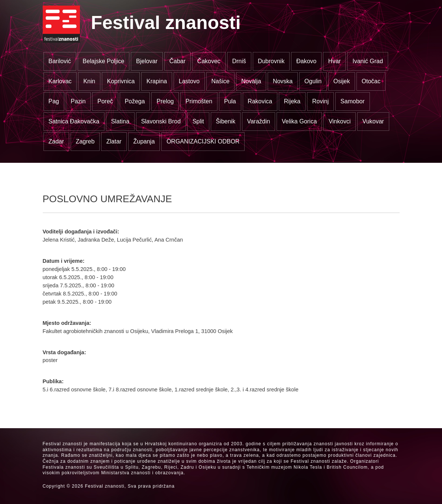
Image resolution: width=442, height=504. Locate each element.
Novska (283, 81)
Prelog (165, 101)
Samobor (353, 101)
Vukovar (373, 121)
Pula (230, 101)
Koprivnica (121, 81)
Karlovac (60, 81)
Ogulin (313, 81)
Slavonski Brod (161, 121)
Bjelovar (147, 61)
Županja (144, 141)
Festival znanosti (166, 23)
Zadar (56, 141)
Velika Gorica (299, 121)
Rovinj (320, 101)
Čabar (177, 61)
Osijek (342, 81)
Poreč (105, 101)
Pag (54, 101)
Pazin (78, 101)
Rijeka (292, 101)
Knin (89, 81)
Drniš (239, 61)
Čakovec (209, 61)
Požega (135, 101)
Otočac (371, 81)
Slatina (120, 121)
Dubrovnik (271, 61)
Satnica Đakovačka (74, 121)
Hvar (335, 61)
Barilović (59, 61)
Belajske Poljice (103, 61)
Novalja (251, 81)
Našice (220, 81)
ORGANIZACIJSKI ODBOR (203, 141)
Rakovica (260, 101)
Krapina (157, 81)
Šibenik (225, 121)
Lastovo (189, 81)
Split (198, 121)
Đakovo (306, 61)
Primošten (199, 101)
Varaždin (258, 121)
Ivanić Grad (368, 61)
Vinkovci (340, 121)
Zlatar (114, 141)
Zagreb (85, 141)
